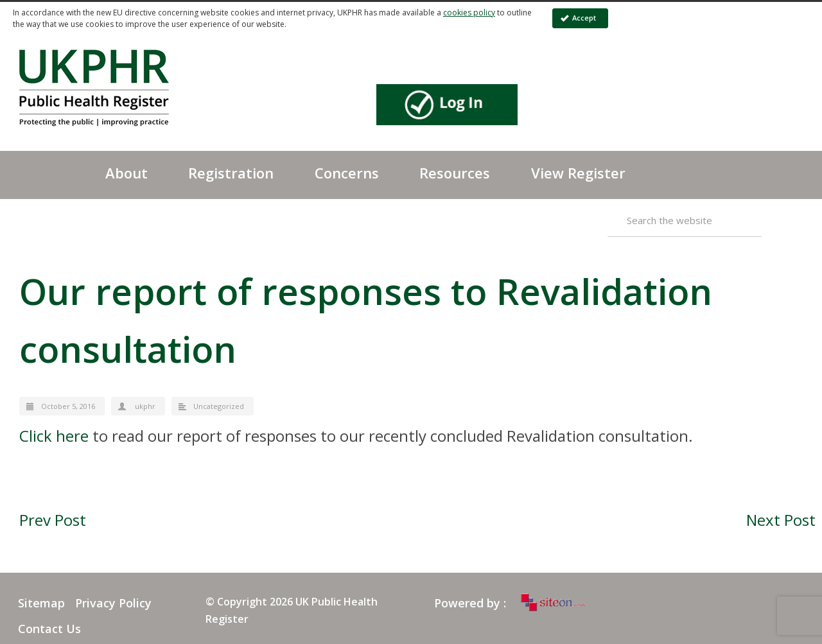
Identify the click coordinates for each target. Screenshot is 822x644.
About (127, 173)
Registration (231, 173)
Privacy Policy (113, 603)
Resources (455, 173)
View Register (578, 173)
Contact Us (49, 629)
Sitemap (41, 603)
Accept (578, 18)
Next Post (781, 520)
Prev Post (53, 520)
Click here (54, 436)
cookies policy (469, 13)
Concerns (347, 173)
